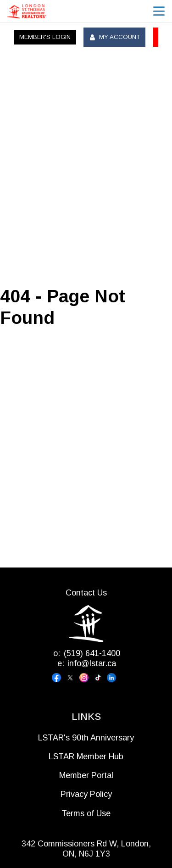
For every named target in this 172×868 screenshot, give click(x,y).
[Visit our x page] (72, 678)
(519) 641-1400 (92, 653)
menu (159, 11)
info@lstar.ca (92, 663)
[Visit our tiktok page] (100, 678)
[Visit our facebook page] (59, 678)
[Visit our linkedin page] (114, 678)
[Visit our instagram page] (86, 678)
